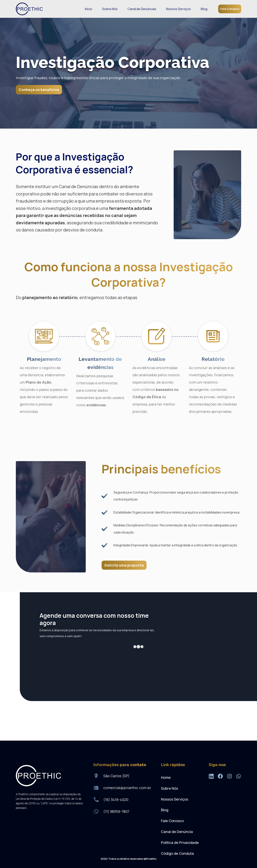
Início (89, 9)
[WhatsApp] (239, 777)
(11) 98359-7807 (116, 811)
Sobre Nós (110, 9)
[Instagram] (229, 777)
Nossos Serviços (178, 9)
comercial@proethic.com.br (127, 788)
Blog (204, 9)
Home (166, 777)
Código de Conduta (177, 853)
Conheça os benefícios (39, 90)
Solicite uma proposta (124, 565)
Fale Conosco (230, 9)
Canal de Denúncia (177, 832)
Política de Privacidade (180, 842)
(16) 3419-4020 (116, 800)
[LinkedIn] (211, 777)
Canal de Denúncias (142, 9)
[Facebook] (220, 777)
